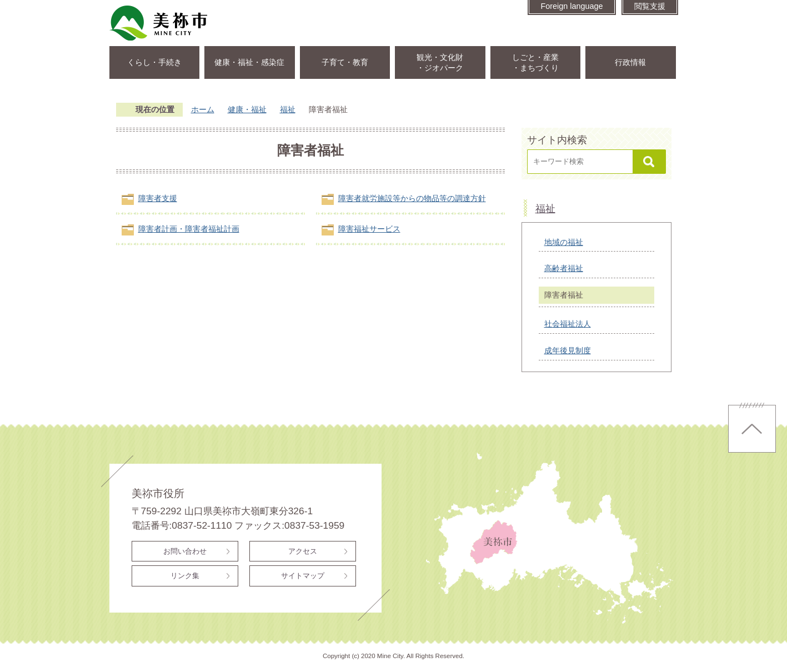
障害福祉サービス (369, 229)
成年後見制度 (568, 350)
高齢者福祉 (564, 268)
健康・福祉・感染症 (249, 62)
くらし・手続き (154, 62)
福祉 (288, 109)
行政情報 (630, 62)
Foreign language (572, 6)
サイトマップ (303, 576)
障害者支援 (158, 198)
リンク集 (185, 576)
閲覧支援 (650, 6)
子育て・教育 (345, 62)
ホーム (203, 109)
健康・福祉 (247, 109)
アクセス (303, 551)
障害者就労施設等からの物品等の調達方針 (412, 198)
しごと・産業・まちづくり (535, 62)
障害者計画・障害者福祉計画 (189, 229)
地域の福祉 (564, 242)
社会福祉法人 (568, 324)
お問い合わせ (185, 551)
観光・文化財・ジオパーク (440, 62)
